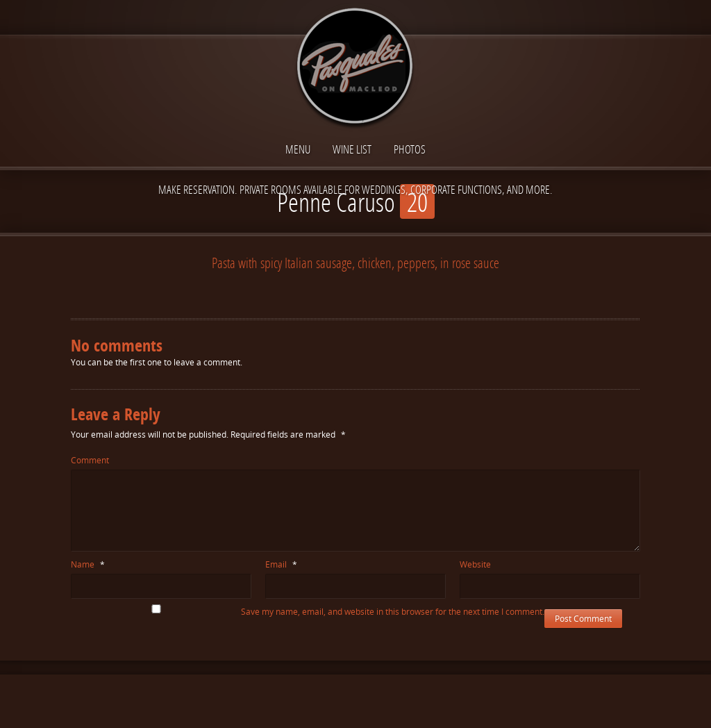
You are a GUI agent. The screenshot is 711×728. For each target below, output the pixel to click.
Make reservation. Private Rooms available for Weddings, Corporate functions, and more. (355, 189)
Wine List (352, 149)
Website (475, 564)
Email (281, 564)
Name (88, 564)
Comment (90, 460)
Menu (298, 149)
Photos (410, 149)
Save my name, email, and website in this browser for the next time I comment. (393, 612)
